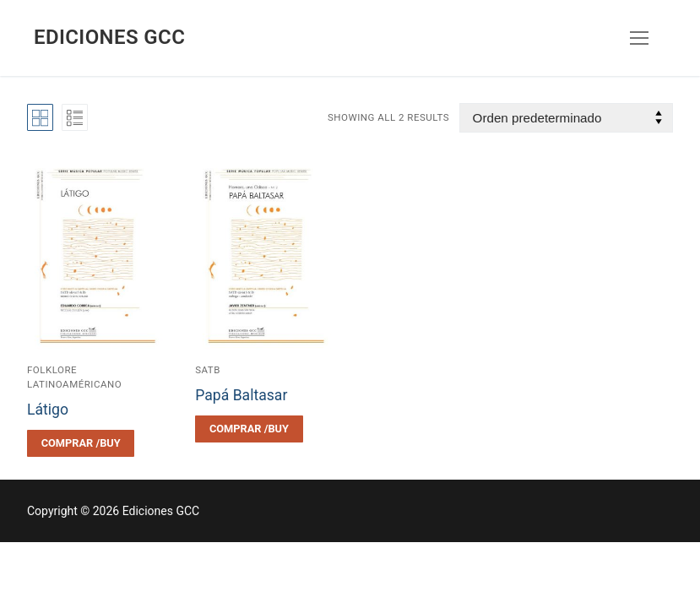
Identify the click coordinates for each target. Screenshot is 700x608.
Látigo (48, 410)
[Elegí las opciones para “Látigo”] (81, 443)
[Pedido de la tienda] (566, 118)
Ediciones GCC (109, 37)
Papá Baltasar (241, 395)
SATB (208, 370)
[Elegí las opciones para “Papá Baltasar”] (249, 429)
